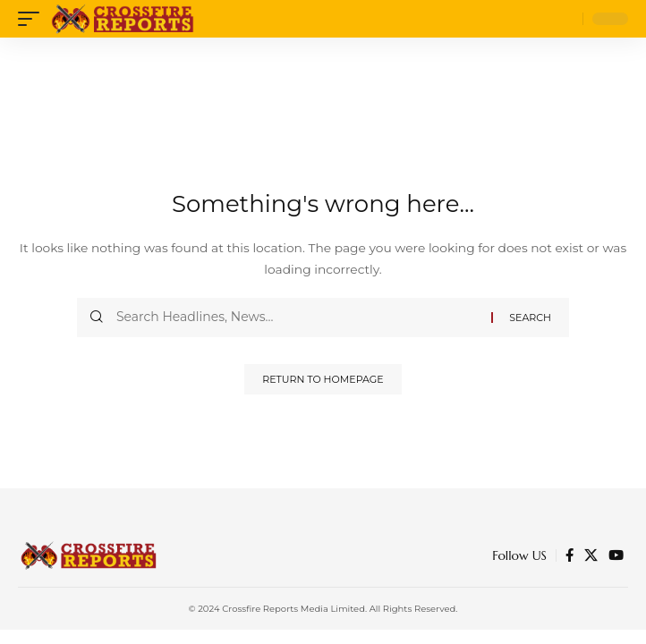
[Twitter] (591, 555)
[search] (565, 19)
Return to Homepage (323, 379)
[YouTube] (616, 555)
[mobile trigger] (33, 19)
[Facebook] (569, 555)
